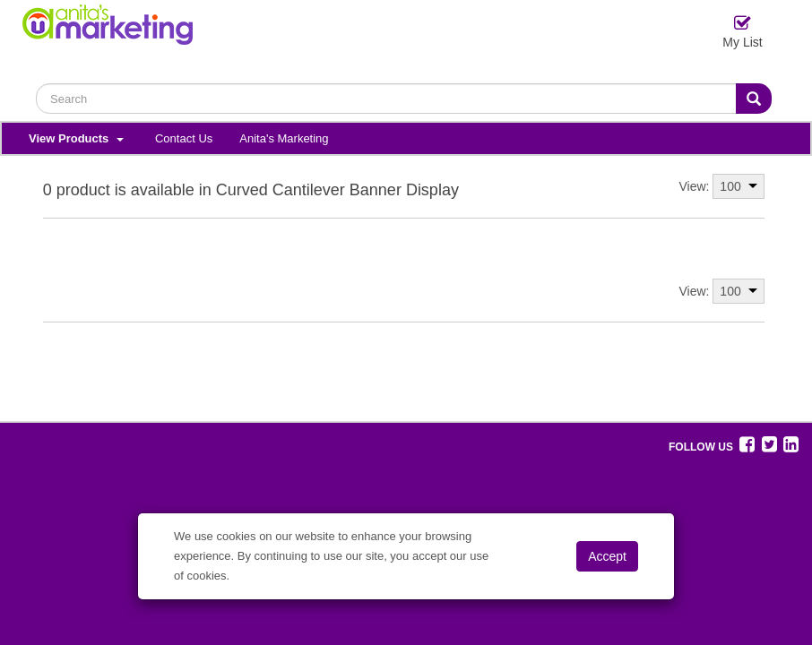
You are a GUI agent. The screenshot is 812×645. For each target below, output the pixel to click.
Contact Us (184, 138)
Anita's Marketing (284, 138)
